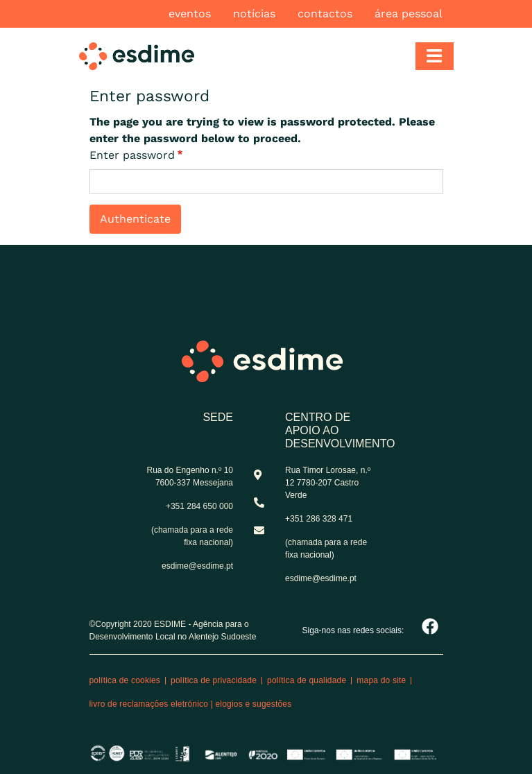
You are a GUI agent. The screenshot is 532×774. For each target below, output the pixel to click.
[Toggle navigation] (435, 56)
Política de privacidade (214, 680)
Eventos (190, 14)
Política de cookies (125, 680)
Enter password (132, 155)
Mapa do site (381, 680)
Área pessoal (409, 14)
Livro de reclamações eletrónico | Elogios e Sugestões (191, 704)
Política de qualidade (307, 680)
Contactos (325, 14)
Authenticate (135, 219)
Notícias (254, 14)
